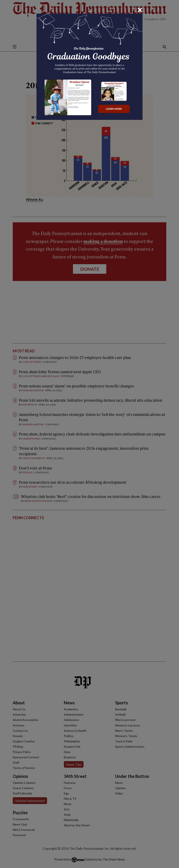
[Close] (140, 10)
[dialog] (89, 434)
